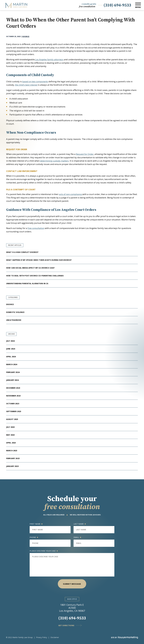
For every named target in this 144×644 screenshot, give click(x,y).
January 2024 (12, 380)
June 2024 (11, 349)
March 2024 (12, 364)
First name (36, 524)
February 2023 (13, 458)
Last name (80, 524)
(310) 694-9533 (117, 5)
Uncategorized (14, 320)
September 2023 (14, 411)
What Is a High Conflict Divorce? (22, 252)
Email (77, 537)
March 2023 (12, 451)
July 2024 (10, 341)
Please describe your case (44, 551)
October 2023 (13, 404)
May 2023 (10, 435)
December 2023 (13, 388)
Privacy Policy (42, 637)
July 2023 (10, 427)
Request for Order (85, 154)
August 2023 (12, 419)
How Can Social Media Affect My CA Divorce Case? (31, 268)
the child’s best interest (26, 85)
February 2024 (13, 372)
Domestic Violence (15, 312)
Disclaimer (55, 637)
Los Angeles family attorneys (49, 59)
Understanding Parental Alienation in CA (28, 283)
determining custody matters (54, 161)
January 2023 (12, 466)
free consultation (36, 228)
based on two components (35, 81)
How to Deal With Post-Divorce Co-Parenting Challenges (35, 276)
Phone (34, 537)
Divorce (26, 36)
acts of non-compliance (71, 194)
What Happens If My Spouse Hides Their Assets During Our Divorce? (39, 260)
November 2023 (13, 396)
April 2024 (11, 357)
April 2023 (11, 443)
